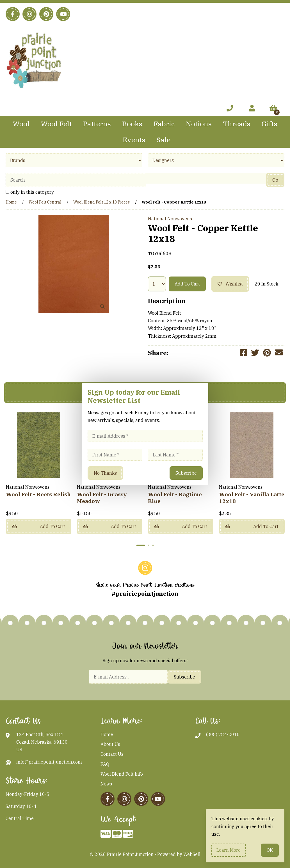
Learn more (229, 850)
